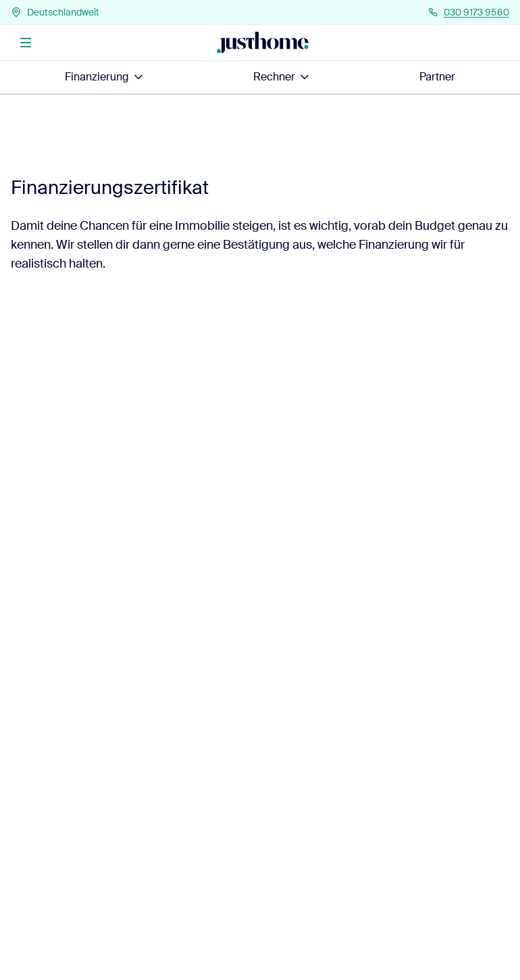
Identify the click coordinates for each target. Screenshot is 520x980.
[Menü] (26, 43)
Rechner (282, 77)
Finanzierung (105, 77)
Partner (437, 77)
